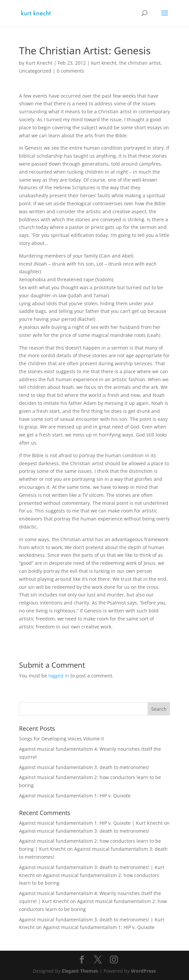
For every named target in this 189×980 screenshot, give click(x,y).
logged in (59, 676)
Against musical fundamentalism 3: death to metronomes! (84, 767)
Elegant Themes (80, 971)
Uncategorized (35, 71)
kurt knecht (104, 63)
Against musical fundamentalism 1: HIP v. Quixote (75, 796)
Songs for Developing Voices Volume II (61, 739)
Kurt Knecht (39, 63)
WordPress (143, 971)
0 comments (70, 71)
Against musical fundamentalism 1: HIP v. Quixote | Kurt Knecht (91, 823)
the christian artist (140, 63)
